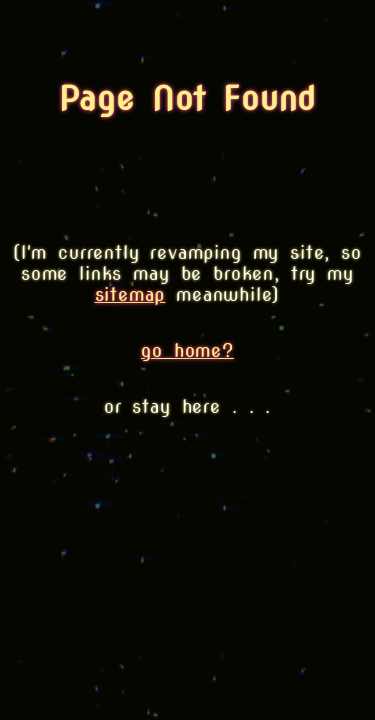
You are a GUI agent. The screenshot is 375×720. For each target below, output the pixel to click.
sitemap (130, 294)
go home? (187, 350)
